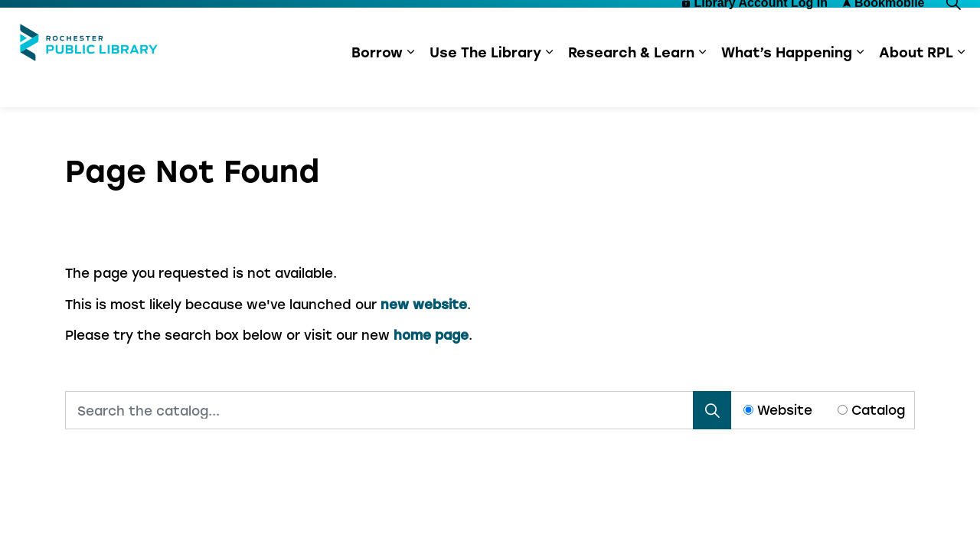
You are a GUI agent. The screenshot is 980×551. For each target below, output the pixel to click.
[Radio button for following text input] (748, 410)
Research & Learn (631, 83)
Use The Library (485, 83)
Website (785, 409)
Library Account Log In (755, 33)
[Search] (712, 410)
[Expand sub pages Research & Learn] (702, 82)
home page (431, 334)
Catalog (878, 409)
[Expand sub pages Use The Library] (549, 82)
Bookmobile (884, 33)
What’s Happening (787, 83)
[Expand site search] (953, 33)
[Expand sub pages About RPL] (961, 82)
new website (424, 304)
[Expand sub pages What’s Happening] (860, 82)
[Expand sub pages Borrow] (410, 82)
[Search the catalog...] (398, 410)
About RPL (916, 83)
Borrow (377, 83)
